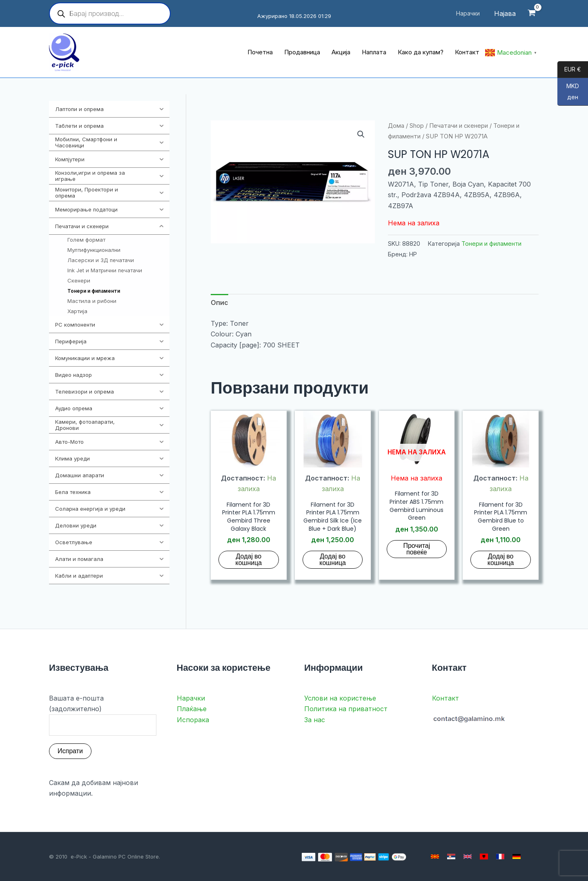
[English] (468, 857)
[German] (517, 857)
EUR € (569, 70)
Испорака (193, 720)
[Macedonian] (435, 857)
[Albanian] (484, 857)
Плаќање (192, 709)
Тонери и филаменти (491, 244)
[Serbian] (451, 857)
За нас (315, 720)
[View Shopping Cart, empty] (531, 14)
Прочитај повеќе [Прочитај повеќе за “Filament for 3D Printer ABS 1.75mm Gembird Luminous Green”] (416, 549)
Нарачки (191, 698)
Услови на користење (340, 698)
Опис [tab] (219, 303)
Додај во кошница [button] (249, 560)
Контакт (445, 698)
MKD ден (568, 94)
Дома (396, 126)
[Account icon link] (505, 13)
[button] (361, 134)
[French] (500, 857)
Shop (417, 126)
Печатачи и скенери (459, 126)
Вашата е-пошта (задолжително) (103, 715)
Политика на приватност (346, 709)
